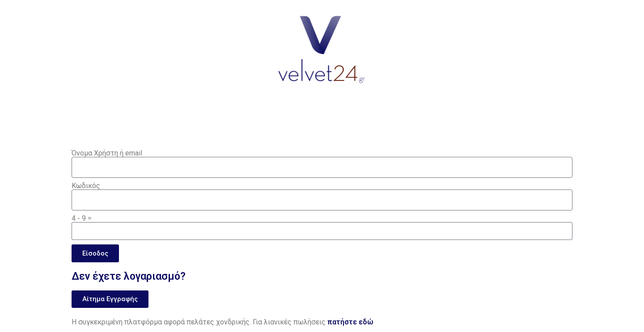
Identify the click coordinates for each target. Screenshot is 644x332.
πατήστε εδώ (350, 322)
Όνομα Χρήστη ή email (107, 153)
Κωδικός (86, 186)
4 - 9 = (82, 219)
